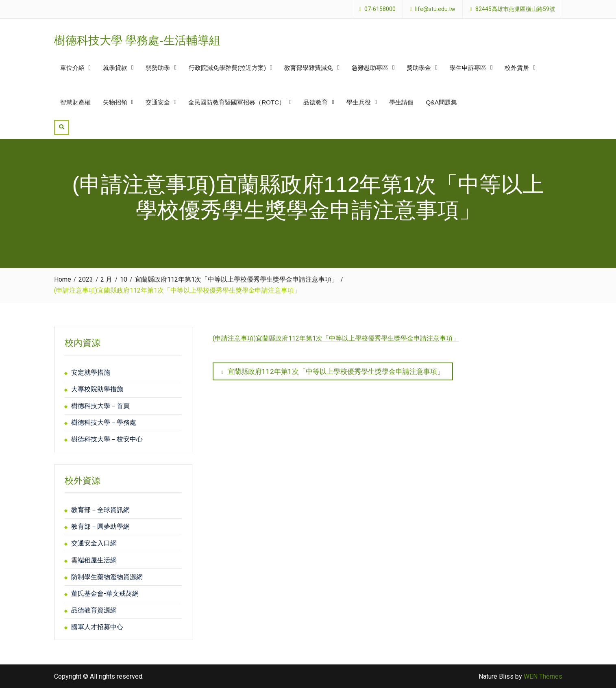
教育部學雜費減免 (309, 68)
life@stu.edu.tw (435, 9)
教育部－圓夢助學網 (100, 526)
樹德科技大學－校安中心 (107, 439)
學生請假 (401, 102)
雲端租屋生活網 (94, 560)
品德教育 (316, 102)
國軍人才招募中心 (97, 627)
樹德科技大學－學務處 (104, 422)
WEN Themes (543, 676)
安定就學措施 (91, 372)
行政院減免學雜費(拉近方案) (227, 68)
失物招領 (115, 102)
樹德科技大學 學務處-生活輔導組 (137, 40)
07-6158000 (380, 9)
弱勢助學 (158, 68)
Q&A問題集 (441, 102)
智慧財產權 (75, 102)
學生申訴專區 (468, 68)
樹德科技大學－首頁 (100, 406)
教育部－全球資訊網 (100, 510)
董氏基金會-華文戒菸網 (105, 594)
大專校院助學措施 (97, 389)
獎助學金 (419, 68)
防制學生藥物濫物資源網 (107, 577)
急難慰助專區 (370, 68)
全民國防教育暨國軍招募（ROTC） (237, 102)
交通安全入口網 (94, 543)
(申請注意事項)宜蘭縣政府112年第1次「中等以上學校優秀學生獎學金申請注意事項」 (336, 338)
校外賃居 (517, 68)
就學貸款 (115, 68)
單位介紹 (72, 68)
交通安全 (158, 102)
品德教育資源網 (94, 610)
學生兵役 (359, 102)
